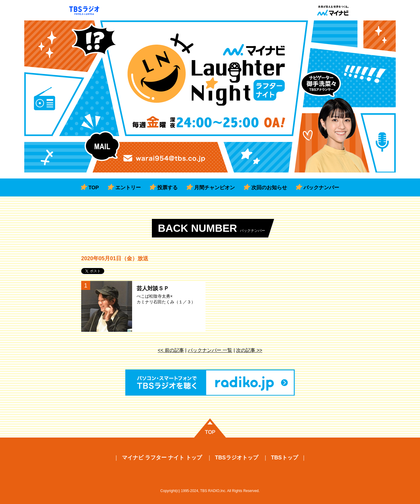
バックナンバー (321, 188)
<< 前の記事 (171, 350)
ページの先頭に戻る (210, 428)
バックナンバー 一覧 (210, 350)
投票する (167, 188)
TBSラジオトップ (237, 458)
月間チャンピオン (214, 188)
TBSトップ (285, 458)
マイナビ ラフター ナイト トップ (162, 458)
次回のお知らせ (269, 188)
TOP (94, 188)
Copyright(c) (170, 491)
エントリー (128, 188)
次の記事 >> (249, 350)
